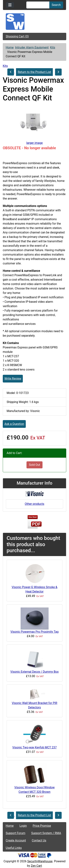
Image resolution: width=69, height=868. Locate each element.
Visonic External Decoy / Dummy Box (34, 672)
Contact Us (39, 840)
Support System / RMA (46, 833)
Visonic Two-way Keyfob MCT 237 (34, 747)
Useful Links (14, 848)
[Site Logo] (34, 22)
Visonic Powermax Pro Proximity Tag (35, 632)
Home (10, 47)
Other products (34, 504)
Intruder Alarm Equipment (32, 47)
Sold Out (34, 465)
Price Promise (42, 826)
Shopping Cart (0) (17, 36)
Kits (53, 47)
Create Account (16, 840)
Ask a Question (14, 424)
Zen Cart (36, 866)
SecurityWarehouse (40, 861)
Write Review (13, 379)
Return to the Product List (34, 72)
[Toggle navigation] (10, 5)
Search (56, 5)
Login (23, 826)
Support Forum (16, 833)
